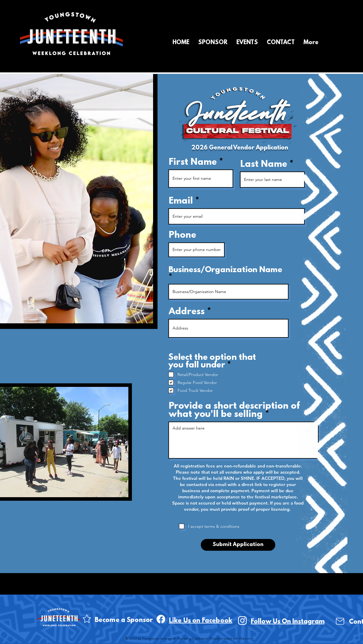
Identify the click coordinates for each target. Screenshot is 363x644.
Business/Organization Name (226, 271)
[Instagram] (242, 620)
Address (187, 312)
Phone (182, 236)
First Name (193, 163)
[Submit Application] (238, 545)
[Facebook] (161, 619)
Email (181, 202)
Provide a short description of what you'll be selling (234, 411)
